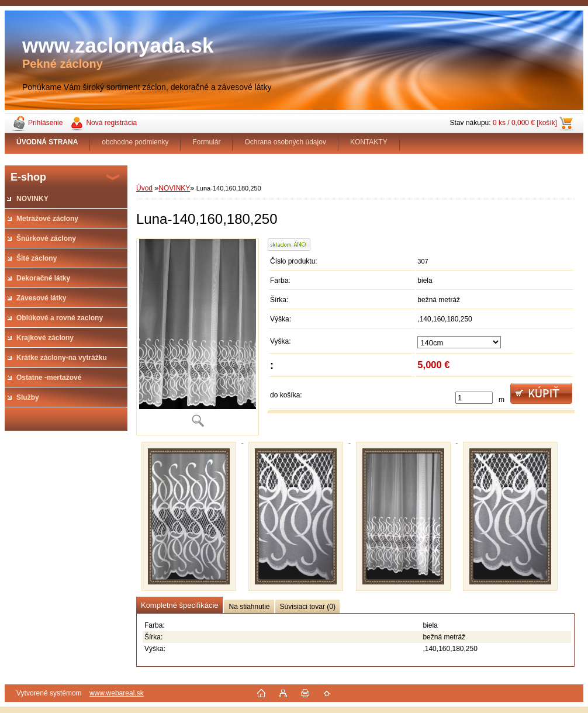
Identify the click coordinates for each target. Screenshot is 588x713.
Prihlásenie (45, 123)
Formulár (206, 142)
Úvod (144, 188)
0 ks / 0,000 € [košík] (525, 123)
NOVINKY (174, 188)
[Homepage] (47, 142)
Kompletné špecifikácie (179, 605)
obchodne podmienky (135, 142)
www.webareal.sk (117, 693)
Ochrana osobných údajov (285, 142)
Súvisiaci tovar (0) (308, 607)
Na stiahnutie (249, 607)
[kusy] (474, 398)
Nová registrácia (111, 123)
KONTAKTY (369, 142)
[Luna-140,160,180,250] (198, 337)
